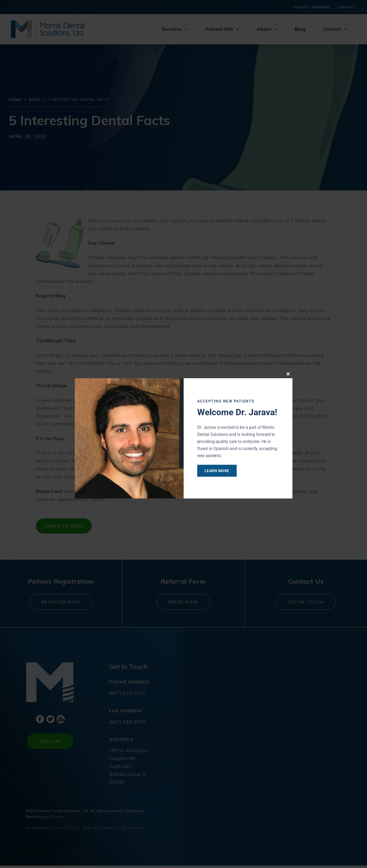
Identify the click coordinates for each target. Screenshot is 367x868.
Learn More (222, 471)
